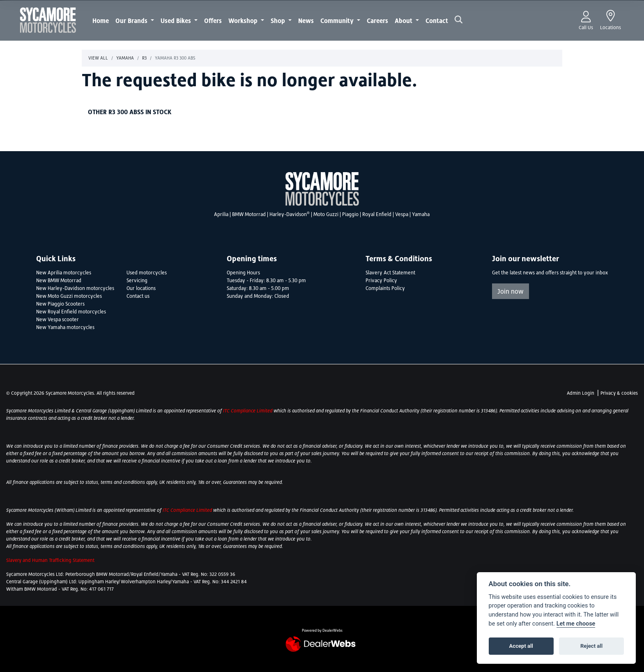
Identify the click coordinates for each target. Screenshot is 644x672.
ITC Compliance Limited (248, 411)
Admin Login (581, 393)
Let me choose (576, 624)
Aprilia (221, 214)
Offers (213, 21)
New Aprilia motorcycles (64, 273)
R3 (144, 58)
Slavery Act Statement (390, 273)
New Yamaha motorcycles (65, 327)
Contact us (138, 296)
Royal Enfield (377, 214)
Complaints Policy (385, 288)
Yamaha (125, 58)
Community (338, 21)
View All (98, 58)
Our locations (141, 288)
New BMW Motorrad (59, 281)
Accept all (521, 646)
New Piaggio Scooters (60, 304)
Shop (279, 21)
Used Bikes (177, 21)
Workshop (244, 21)
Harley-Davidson (290, 214)
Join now (511, 291)
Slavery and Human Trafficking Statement (50, 560)
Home (101, 21)
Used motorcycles (147, 273)
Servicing (137, 281)
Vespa (402, 214)
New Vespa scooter (57, 320)
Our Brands (132, 21)
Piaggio (350, 214)
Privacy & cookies (619, 393)
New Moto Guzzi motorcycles (69, 296)
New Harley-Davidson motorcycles (75, 288)
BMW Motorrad (249, 214)
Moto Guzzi (326, 214)
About (404, 21)
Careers (377, 21)
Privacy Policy (381, 281)
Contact (437, 21)
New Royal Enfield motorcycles (71, 312)
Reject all (591, 646)
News (306, 21)
